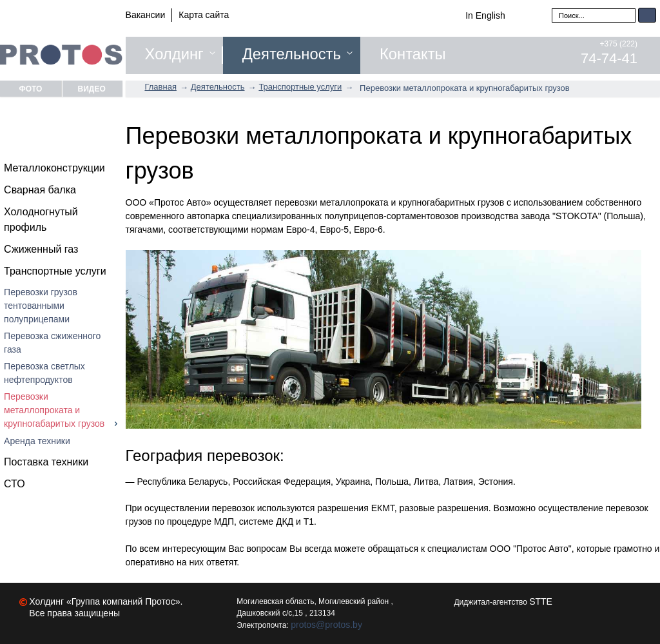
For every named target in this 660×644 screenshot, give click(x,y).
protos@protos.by (326, 625)
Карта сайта (204, 15)
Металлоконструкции (54, 168)
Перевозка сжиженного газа (52, 343)
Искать (647, 15)
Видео (92, 89)
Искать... (552, 8)
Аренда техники (37, 441)
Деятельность (292, 54)
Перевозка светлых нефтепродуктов (44, 373)
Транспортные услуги (55, 271)
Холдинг (174, 54)
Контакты (413, 54)
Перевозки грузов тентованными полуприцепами (41, 306)
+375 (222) (609, 53)
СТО (15, 484)
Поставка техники (46, 462)
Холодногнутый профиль (41, 220)
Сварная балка (40, 190)
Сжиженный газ (41, 249)
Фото (30, 89)
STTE (541, 601)
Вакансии (146, 15)
